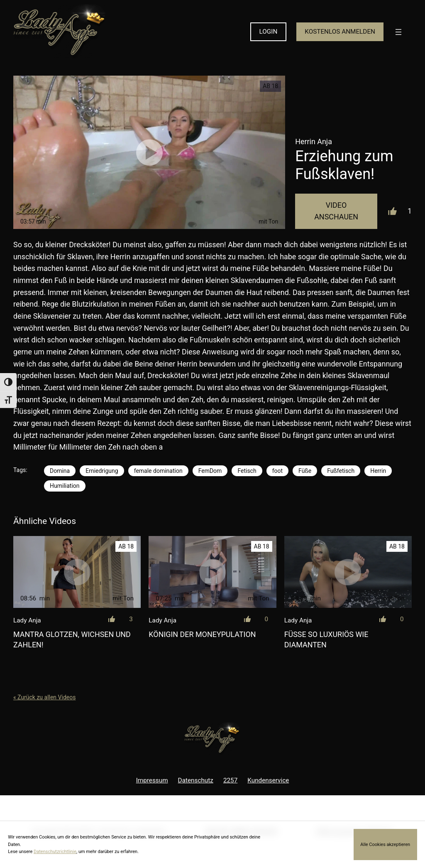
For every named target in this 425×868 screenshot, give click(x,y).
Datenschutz (196, 780)
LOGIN (269, 32)
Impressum (152, 780)
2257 (230, 780)
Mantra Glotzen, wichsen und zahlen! (72, 639)
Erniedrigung (102, 471)
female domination (158, 471)
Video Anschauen (336, 211)
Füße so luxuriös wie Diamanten (326, 639)
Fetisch (247, 471)
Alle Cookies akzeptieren (385, 845)
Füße (305, 471)
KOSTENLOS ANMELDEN (340, 32)
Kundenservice (268, 780)
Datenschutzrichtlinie (55, 852)
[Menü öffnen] (398, 32)
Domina (60, 471)
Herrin (378, 471)
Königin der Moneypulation (202, 634)
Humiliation (65, 486)
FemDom (210, 471)
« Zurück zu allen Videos (44, 697)
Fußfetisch (341, 471)
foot (277, 471)
